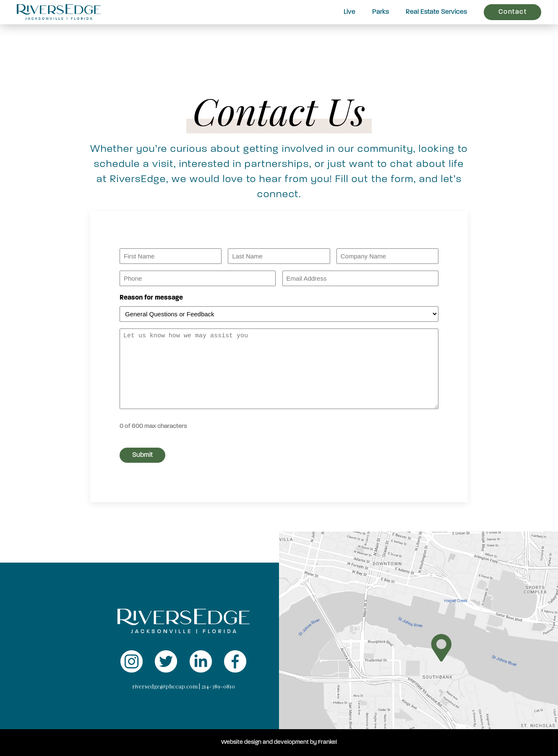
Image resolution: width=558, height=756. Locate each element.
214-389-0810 (218, 686)
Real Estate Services (436, 12)
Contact (513, 12)
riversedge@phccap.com (165, 686)
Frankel (327, 742)
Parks (381, 12)
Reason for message (151, 298)
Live (349, 12)
